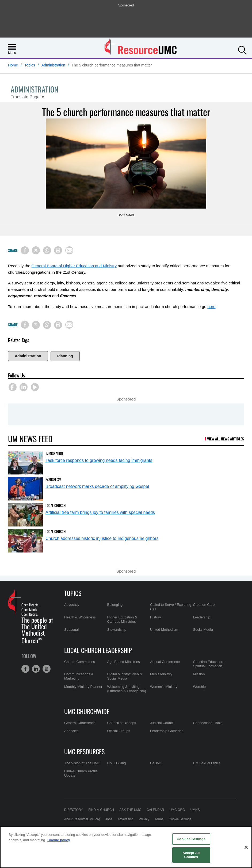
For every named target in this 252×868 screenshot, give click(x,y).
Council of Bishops (122, 723)
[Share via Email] (69, 250)
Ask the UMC (130, 810)
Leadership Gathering (167, 731)
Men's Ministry (161, 674)
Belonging (115, 605)
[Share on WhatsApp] (47, 250)
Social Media (203, 630)
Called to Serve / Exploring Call (171, 607)
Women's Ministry (164, 687)
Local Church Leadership (98, 650)
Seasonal (71, 630)
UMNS (195, 810)
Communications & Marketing (79, 676)
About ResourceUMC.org (82, 819)
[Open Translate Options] (28, 97)
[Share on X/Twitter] (36, 250)
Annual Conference (165, 662)
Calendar (155, 810)
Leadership (202, 617)
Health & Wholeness (80, 617)
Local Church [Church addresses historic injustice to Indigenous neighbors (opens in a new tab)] (56, 531)
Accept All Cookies (191, 855)
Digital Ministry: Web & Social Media (125, 676)
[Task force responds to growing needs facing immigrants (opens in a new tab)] (25, 463)
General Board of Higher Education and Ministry (74, 266)
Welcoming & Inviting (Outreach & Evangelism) (127, 689)
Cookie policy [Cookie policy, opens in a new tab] (59, 840)
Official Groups (119, 731)
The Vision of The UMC (82, 763)
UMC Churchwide (87, 711)
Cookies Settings (191, 839)
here (211, 307)
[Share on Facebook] (25, 250)
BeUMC (156, 763)
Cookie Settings (180, 819)
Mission (199, 674)
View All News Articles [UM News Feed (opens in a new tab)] (226, 439)
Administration (53, 65)
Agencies (71, 731)
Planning (65, 356)
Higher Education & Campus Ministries (122, 619)
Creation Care (204, 605)
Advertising (125, 819)
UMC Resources (84, 751)
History (155, 617)
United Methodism (164, 630)
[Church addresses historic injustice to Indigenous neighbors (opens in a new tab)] (25, 541)
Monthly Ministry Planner (83, 687)
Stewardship (117, 630)
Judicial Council (162, 723)
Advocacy (72, 605)
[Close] (246, 847)
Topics (30, 65)
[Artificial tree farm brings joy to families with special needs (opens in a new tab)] (25, 515)
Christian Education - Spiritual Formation (209, 664)
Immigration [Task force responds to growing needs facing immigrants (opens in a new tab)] (54, 453)
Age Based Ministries (124, 662)
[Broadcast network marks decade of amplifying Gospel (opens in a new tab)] (25, 489)
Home (13, 65)
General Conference (80, 723)
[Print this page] (58, 250)
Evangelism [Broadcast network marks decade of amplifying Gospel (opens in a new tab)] (53, 479)
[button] (242, 50)
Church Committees (80, 662)
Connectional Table (208, 723)
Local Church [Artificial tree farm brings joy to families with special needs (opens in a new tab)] (56, 505)
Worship (199, 687)
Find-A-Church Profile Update (81, 773)
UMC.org (177, 810)
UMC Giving (117, 763)
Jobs (109, 819)
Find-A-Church (101, 810)
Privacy (144, 819)
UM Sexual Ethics (207, 763)
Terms (159, 819)
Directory (74, 810)
